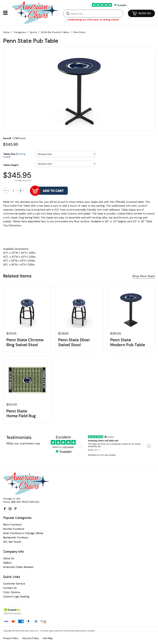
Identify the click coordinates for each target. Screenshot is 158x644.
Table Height (11, 165)
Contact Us (10, 588)
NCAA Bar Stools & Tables (55, 32)
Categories (20, 32)
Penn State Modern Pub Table (128, 342)
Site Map (48, 638)
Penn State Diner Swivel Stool (74, 342)
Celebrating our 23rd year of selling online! (93, 20)
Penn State (79, 32)
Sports (33, 32)
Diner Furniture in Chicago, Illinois (23, 533)
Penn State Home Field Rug (21, 414)
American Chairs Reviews (18, 567)
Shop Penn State (144, 276)
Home (7, 32)
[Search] (96, 14)
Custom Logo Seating (16, 597)
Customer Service (14, 584)
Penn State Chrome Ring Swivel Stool (25, 342)
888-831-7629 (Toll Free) (25, 502)
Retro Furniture (12, 525)
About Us (9, 558)
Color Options (12, 592)
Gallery (7, 563)
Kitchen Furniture (14, 529)
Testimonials (19, 437)
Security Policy (31, 638)
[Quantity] (13, 191)
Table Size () (14, 155)
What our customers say (23, 443)
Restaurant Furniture (16, 538)
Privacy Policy (11, 638)
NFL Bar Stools (12, 542)
